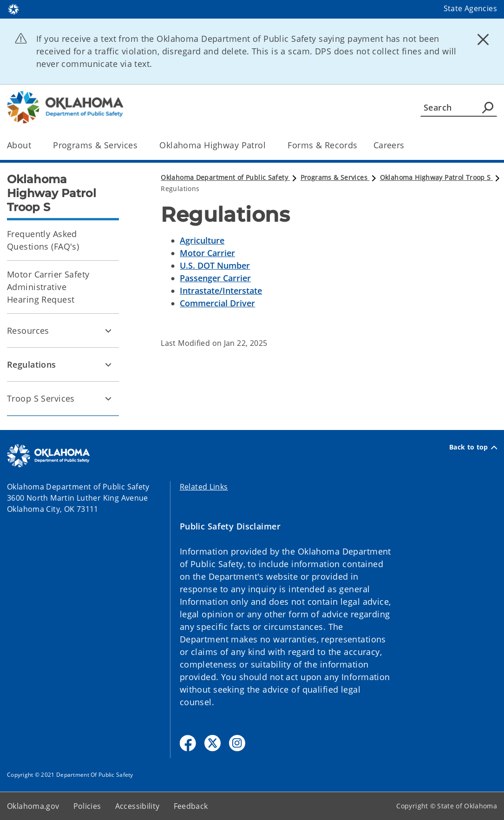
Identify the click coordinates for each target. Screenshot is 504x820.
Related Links (204, 487)
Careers (389, 145)
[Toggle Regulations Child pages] (108, 364)
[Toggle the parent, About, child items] (34, 145)
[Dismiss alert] (483, 40)
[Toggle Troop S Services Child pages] (108, 398)
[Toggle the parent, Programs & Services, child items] (141, 145)
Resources (28, 331)
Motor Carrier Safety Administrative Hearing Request (48, 287)
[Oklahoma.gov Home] (13, 9)
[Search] (459, 107)
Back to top (473, 447)
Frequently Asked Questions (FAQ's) (43, 240)
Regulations (32, 364)
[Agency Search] (488, 107)
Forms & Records (322, 145)
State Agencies (470, 8)
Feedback (191, 806)
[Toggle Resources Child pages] (108, 331)
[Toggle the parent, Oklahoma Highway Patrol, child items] (269, 145)
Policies (87, 806)
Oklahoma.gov (33, 806)
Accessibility (137, 806)
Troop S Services (41, 398)
